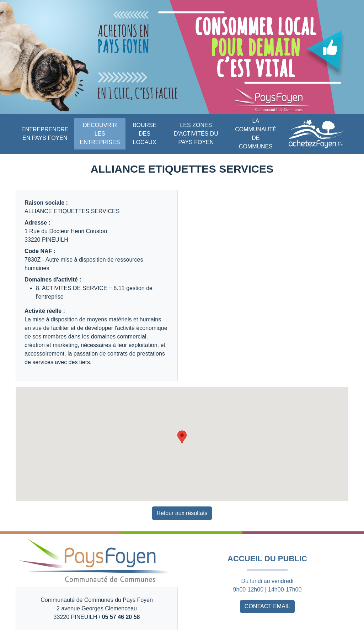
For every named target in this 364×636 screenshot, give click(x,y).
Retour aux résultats (182, 513)
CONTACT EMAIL (267, 606)
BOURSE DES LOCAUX (145, 134)
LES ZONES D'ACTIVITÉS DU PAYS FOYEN (196, 134)
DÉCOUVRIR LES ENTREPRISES (100, 134)
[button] (182, 437)
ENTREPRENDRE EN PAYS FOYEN (45, 134)
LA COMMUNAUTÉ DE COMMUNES (256, 134)
